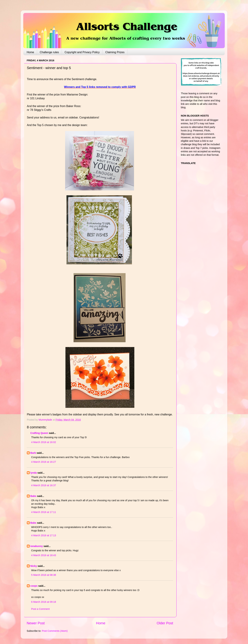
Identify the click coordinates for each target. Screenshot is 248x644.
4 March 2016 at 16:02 (44, 442)
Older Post (165, 623)
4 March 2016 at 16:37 (44, 485)
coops (34, 586)
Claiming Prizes (115, 52)
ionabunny (37, 546)
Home (30, 52)
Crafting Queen (39, 433)
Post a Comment (40, 609)
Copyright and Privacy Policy (82, 52)
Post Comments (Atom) (55, 631)
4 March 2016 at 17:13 (44, 535)
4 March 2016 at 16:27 (44, 462)
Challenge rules (49, 52)
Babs (33, 496)
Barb (33, 453)
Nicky (34, 566)
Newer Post (36, 623)
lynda (34, 473)
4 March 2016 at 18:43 (44, 555)
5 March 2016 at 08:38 (44, 575)
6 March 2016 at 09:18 (44, 602)
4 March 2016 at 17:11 (44, 512)
